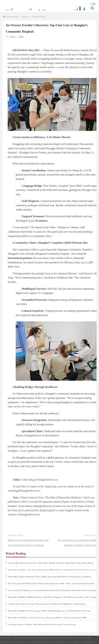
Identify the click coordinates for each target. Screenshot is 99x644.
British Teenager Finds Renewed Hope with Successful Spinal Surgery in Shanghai (28, 543)
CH (93, 4)
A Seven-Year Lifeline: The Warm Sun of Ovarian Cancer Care (42, 625)
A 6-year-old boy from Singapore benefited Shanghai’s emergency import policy (78, 543)
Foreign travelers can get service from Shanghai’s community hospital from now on (53, 570)
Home (25, 17)
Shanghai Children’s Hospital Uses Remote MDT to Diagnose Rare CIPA (47, 618)
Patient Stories (39, 17)
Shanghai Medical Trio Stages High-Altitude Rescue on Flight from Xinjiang (49, 611)
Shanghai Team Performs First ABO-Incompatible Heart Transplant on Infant (50, 577)
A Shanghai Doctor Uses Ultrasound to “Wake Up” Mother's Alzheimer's (47, 604)
